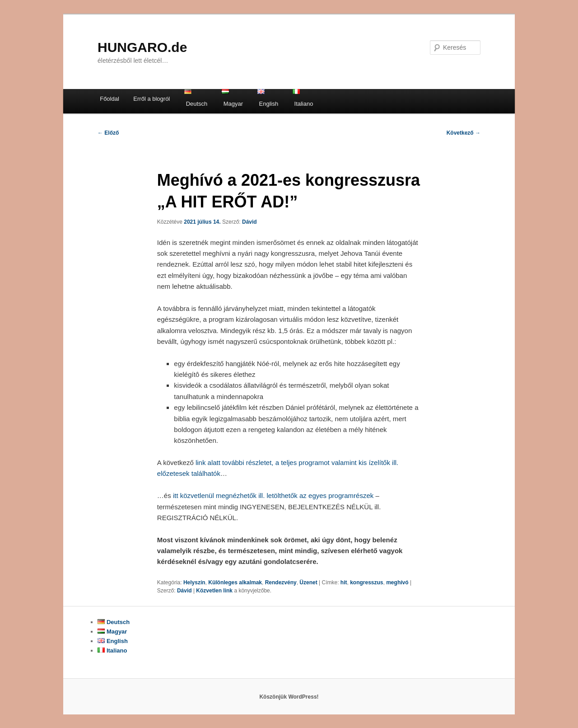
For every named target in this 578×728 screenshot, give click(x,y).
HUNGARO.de (142, 47)
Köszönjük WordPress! (289, 697)
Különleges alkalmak (235, 582)
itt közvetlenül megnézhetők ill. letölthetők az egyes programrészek (273, 496)
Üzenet (308, 582)
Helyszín (194, 582)
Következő (464, 133)
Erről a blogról (151, 99)
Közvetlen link (215, 591)
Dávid (249, 222)
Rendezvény (281, 582)
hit (344, 582)
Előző (108, 133)
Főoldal (110, 99)
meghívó (397, 582)
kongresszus (366, 582)
